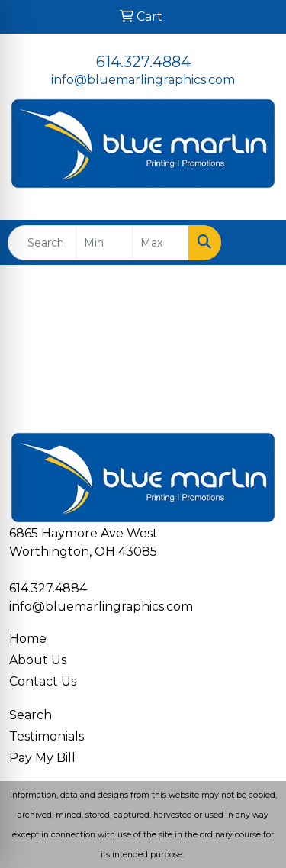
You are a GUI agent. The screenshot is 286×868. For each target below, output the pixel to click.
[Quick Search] (42, 243)
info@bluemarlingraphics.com (143, 80)
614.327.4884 (143, 62)
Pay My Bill (42, 758)
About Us (38, 660)
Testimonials (47, 736)
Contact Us (43, 681)
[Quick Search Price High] (161, 243)
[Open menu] (255, 243)
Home (28, 639)
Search (31, 715)
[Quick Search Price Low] (104, 243)
